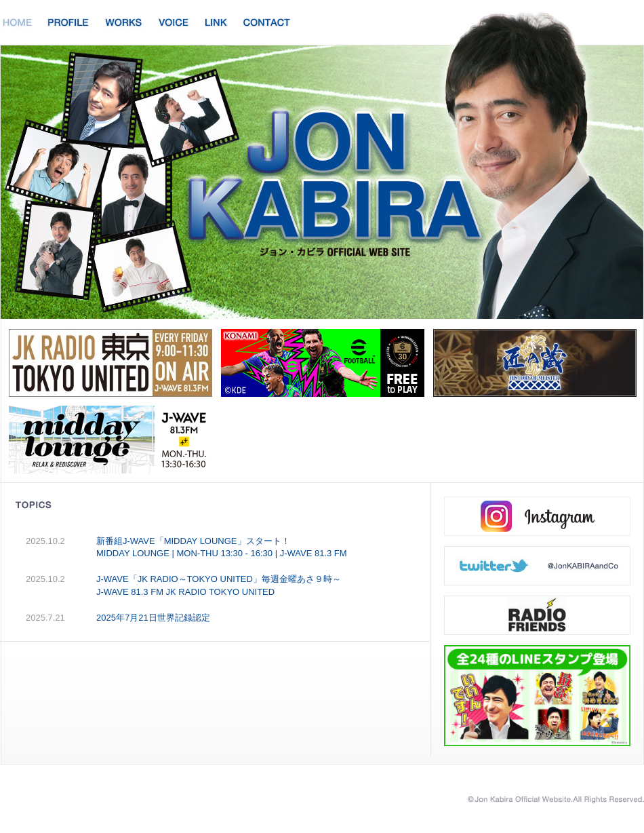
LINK (216, 22)
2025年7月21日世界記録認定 (153, 618)
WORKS (124, 22)
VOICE (174, 22)
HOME (18, 22)
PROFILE (68, 22)
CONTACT (267, 22)
